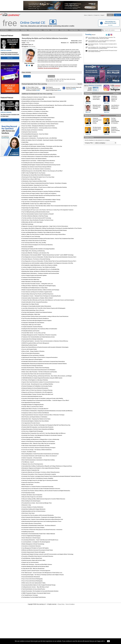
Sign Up (118, 15)
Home (85, 15)
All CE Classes (5, 30)
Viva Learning (32, 46)
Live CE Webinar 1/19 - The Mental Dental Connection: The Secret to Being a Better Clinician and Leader (102, 38)
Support (102, 15)
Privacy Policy (61, 604)
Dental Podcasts (15, 30)
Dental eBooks (55, 30)
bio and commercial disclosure (51, 68)
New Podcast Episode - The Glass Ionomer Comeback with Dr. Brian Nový (102, 44)
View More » (116, 93)
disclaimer (41, 68)
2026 (67, 43)
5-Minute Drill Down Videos (35, 30)
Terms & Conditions (70, 604)
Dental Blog (24, 30)
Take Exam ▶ (51, 76)
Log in (110, 15)
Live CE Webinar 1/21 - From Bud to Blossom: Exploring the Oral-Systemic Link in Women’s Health (102, 41)
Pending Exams (83, 30)
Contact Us (97, 15)
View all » (80, 84)
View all (94, 35)
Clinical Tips (47, 30)
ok (108, 641)
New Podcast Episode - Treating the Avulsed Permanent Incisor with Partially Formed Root (103, 51)
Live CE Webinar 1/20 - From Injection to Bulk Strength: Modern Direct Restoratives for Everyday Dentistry (103, 48)
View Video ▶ (27, 76)
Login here (61, 81)
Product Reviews (74, 30)
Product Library (64, 30)
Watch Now (10, 58)
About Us (90, 15)
